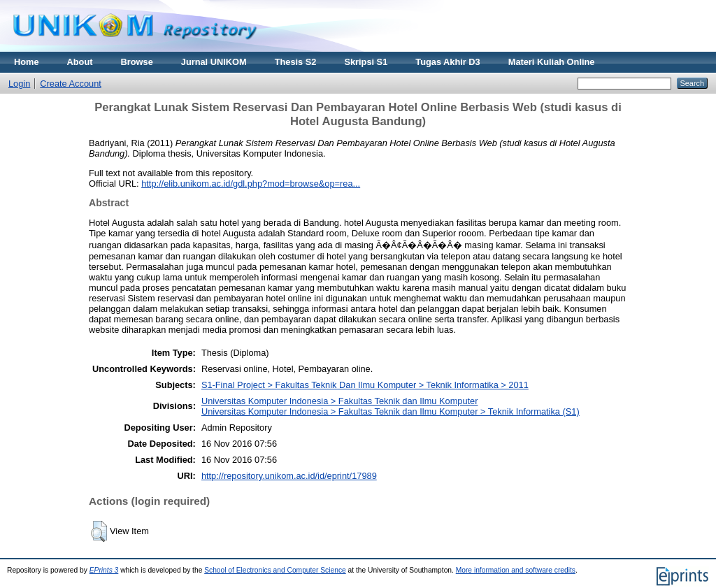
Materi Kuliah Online (552, 62)
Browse (137, 62)
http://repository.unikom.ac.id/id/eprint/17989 (289, 476)
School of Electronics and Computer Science (275, 570)
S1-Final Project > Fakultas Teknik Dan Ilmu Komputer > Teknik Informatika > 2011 (365, 385)
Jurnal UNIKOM (214, 62)
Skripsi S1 (366, 62)
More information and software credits (516, 570)
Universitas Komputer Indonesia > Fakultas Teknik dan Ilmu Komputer (340, 401)
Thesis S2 (296, 62)
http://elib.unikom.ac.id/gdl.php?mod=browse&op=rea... (251, 184)
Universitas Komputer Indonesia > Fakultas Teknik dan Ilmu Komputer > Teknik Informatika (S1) (391, 411)
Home (27, 62)
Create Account (71, 84)
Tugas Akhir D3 (447, 62)
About (80, 62)
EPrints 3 (104, 570)
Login (19, 84)
